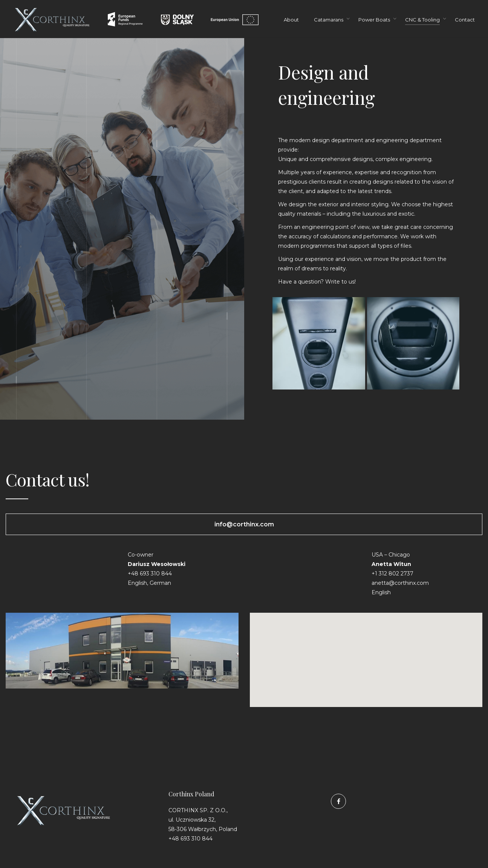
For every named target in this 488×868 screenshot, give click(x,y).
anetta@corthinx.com (400, 583)
